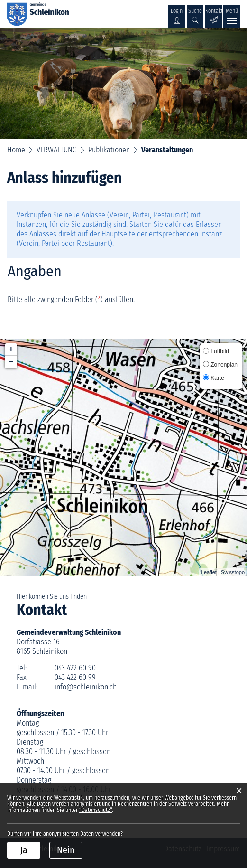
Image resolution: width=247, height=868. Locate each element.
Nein (66, 850)
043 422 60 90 (75, 668)
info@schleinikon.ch (86, 687)
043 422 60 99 (75, 677)
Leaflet (209, 572)
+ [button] (11, 349)
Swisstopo (233, 572)
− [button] (11, 362)
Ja (24, 850)
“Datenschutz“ (96, 810)
